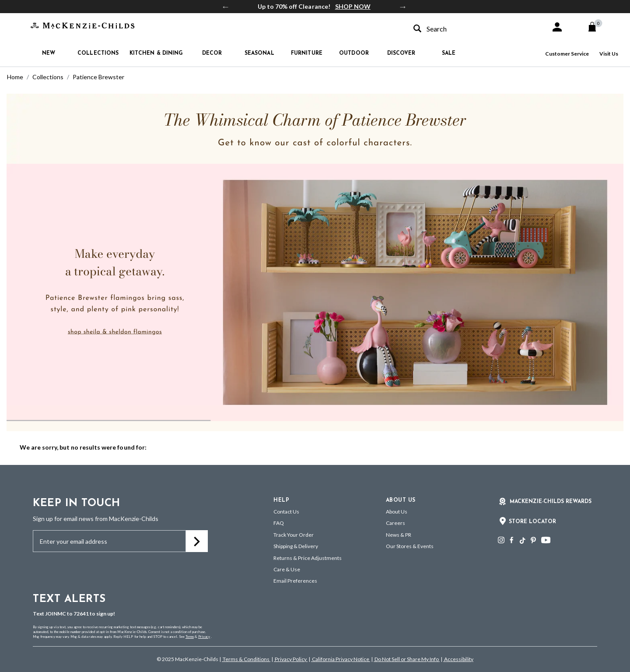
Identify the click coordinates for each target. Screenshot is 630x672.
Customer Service (567, 54)
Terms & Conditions (246, 659)
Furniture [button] (307, 53)
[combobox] (474, 29)
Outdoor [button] (354, 53)
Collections (48, 77)
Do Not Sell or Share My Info (407, 659)
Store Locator (532, 522)
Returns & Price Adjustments (308, 558)
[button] (557, 27)
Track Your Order (294, 535)
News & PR (399, 535)
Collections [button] (98, 53)
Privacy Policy (291, 659)
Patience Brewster (98, 77)
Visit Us (609, 54)
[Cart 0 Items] (596, 27)
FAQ (279, 523)
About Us (397, 512)
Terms (190, 637)
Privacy (204, 637)
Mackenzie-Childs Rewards (551, 502)
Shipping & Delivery (296, 546)
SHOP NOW (353, 6)
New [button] (49, 53)
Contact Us (286, 512)
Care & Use (287, 569)
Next (403, 7)
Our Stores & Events (410, 546)
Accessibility (458, 659)
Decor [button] (212, 53)
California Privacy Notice (341, 659)
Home (15, 77)
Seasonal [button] (259, 53)
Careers (395, 523)
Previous (226, 7)
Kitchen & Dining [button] (156, 53)
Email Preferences (295, 581)
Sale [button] (449, 53)
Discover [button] (401, 53)
